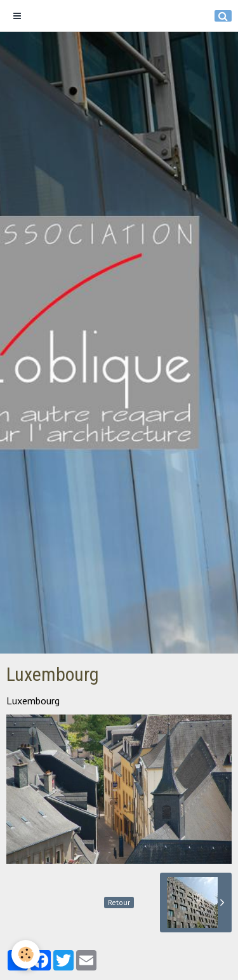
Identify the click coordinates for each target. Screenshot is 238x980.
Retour (119, 902)
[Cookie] (26, 954)
